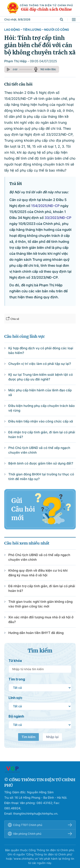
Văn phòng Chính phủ (40, 834)
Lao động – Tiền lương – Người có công (37, 30)
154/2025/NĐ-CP (45, 206)
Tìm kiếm (28, 737)
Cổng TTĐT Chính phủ (40, 825)
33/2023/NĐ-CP (58, 218)
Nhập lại (52, 737)
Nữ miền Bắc (48, 69)
